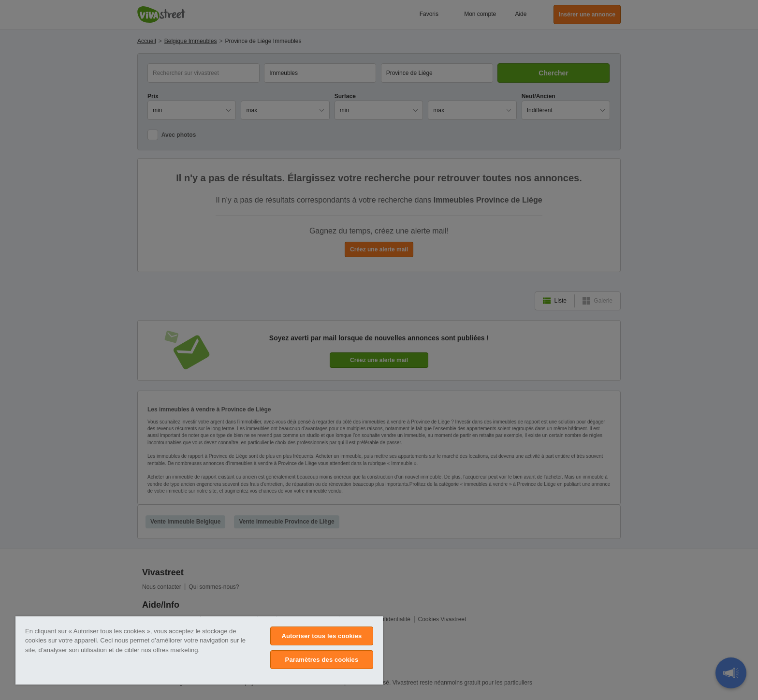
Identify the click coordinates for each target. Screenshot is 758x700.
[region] (199, 650)
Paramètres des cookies (322, 660)
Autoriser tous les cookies (321, 636)
